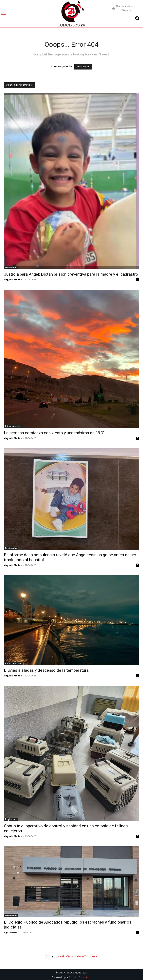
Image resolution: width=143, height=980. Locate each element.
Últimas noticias (13, 426)
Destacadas (11, 268)
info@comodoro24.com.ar (79, 956)
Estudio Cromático (80, 977)
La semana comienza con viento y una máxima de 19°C (54, 433)
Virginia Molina (13, 280)
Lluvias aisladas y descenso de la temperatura (46, 670)
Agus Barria (11, 932)
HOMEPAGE (83, 67)
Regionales (11, 819)
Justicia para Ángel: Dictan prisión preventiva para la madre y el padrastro (71, 274)
